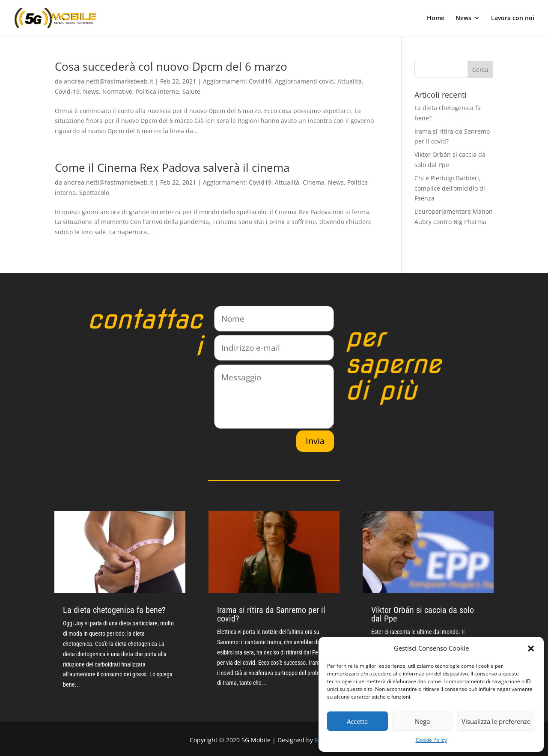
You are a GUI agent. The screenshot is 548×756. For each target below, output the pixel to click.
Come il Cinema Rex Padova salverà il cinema (172, 167)
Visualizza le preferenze (496, 721)
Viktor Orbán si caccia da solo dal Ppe (423, 614)
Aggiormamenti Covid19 (237, 81)
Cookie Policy (431, 740)
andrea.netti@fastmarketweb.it (109, 81)
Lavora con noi (513, 18)
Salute (191, 91)
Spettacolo (94, 193)
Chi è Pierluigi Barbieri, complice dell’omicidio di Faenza (450, 188)
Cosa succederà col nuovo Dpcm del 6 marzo (171, 66)
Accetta (357, 721)
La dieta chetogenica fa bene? (114, 610)
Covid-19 (67, 91)
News (463, 18)
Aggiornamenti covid (304, 81)
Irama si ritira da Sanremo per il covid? (271, 614)
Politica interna (157, 91)
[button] (531, 648)
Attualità (350, 81)
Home (436, 18)
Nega (422, 721)
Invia (315, 441)
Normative (117, 91)
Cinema (314, 182)
